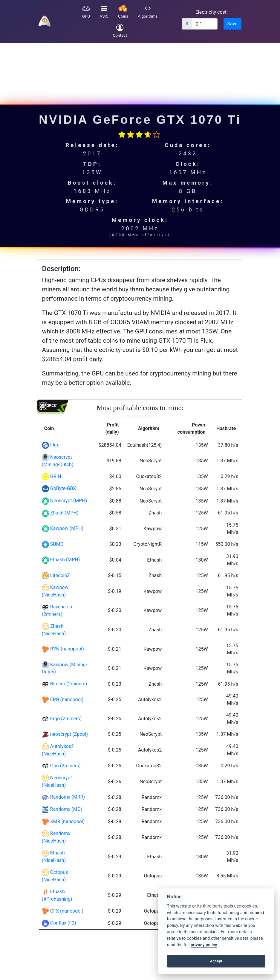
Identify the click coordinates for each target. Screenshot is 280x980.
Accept (216, 961)
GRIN (56, 476)
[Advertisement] (139, 70)
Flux (55, 445)
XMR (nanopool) (68, 821)
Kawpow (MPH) (67, 528)
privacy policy (204, 945)
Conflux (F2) (63, 923)
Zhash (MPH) (64, 513)
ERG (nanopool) (67, 700)
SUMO (57, 544)
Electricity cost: (212, 12)
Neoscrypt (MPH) (69, 501)
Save (232, 24)
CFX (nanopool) (67, 911)
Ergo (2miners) (66, 719)
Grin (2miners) (65, 766)
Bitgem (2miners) (69, 684)
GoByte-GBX (63, 488)
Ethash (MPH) (65, 560)
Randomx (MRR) (68, 797)
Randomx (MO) (66, 809)
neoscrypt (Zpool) (69, 734)
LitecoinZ (60, 575)
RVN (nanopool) (67, 649)
